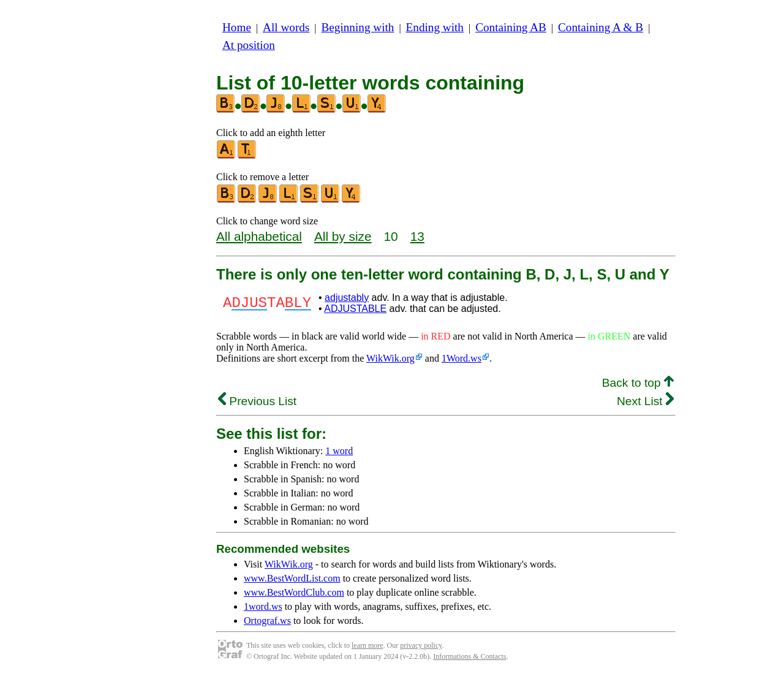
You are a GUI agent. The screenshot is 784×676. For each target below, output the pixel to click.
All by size (343, 236)
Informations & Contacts (469, 656)
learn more (367, 645)
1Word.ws (462, 358)
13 (417, 236)
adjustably (347, 298)
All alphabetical (259, 236)
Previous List (257, 401)
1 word (339, 451)
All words (286, 27)
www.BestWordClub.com (294, 592)
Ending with (435, 27)
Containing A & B (601, 27)
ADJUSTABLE (355, 309)
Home (237, 27)
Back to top (638, 383)
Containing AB (511, 27)
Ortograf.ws (267, 621)
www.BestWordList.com (292, 578)
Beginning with (358, 27)
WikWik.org (390, 358)
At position (249, 45)
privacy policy (421, 645)
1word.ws (263, 606)
